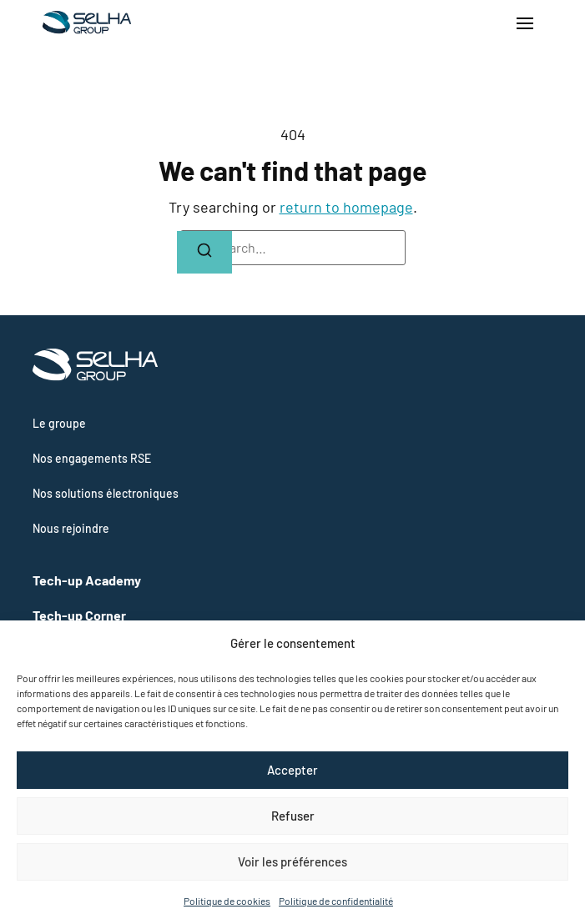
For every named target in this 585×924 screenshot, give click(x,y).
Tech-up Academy (87, 580)
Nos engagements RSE (92, 458)
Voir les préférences (292, 861)
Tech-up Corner (79, 615)
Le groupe (59, 423)
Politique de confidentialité (336, 901)
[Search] (204, 252)
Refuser (293, 816)
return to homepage (346, 207)
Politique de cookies (227, 901)
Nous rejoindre (71, 528)
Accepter (292, 770)
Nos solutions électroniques (106, 493)
